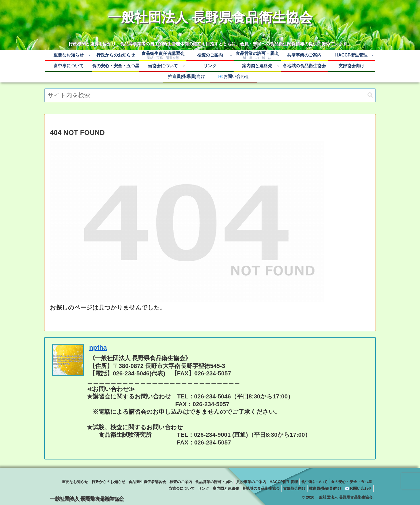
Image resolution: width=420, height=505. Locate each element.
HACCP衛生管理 (325, 482)
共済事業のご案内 (290, 482)
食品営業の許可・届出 (251, 482)
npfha (98, 347)
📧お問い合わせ (357, 488)
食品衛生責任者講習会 (179, 482)
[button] (370, 95)
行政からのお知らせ (138, 482)
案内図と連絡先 (216, 488)
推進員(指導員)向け (322, 488)
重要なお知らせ (103, 482)
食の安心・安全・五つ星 (127, 488)
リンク (191, 488)
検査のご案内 (215, 482)
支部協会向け (289, 488)
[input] (210, 95)
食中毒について (358, 482)
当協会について (167, 488)
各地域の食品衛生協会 (253, 488)
